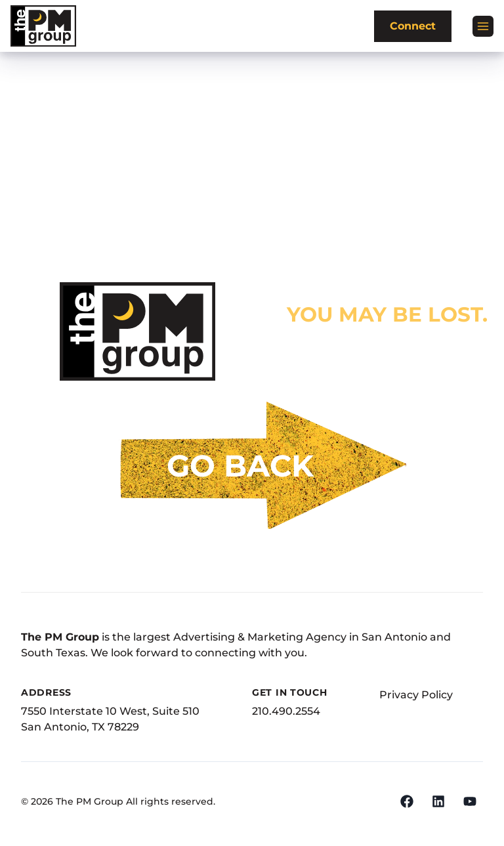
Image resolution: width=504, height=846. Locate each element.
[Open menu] (483, 26)
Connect (413, 26)
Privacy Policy (416, 695)
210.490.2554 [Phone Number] (286, 711)
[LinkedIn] (438, 801)
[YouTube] (470, 801)
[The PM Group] (43, 26)
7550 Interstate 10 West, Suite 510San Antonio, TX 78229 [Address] (110, 719)
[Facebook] (407, 801)
